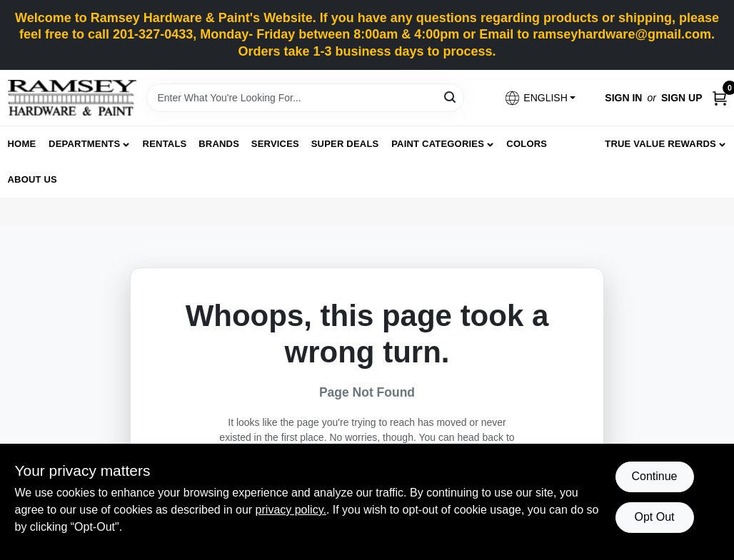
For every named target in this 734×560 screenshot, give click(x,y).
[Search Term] (305, 98)
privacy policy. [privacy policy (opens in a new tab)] (291, 510)
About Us (33, 179)
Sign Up (682, 98)
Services (275, 144)
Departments (84, 144)
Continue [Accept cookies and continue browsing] (654, 476)
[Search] (451, 97)
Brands (219, 144)
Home (22, 144)
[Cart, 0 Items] (720, 98)
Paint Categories (438, 144)
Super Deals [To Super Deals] (345, 144)
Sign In (623, 98)
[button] (540, 98)
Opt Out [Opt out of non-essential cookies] (654, 517)
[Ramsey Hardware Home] (72, 98)
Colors (527, 144)
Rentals (165, 144)
